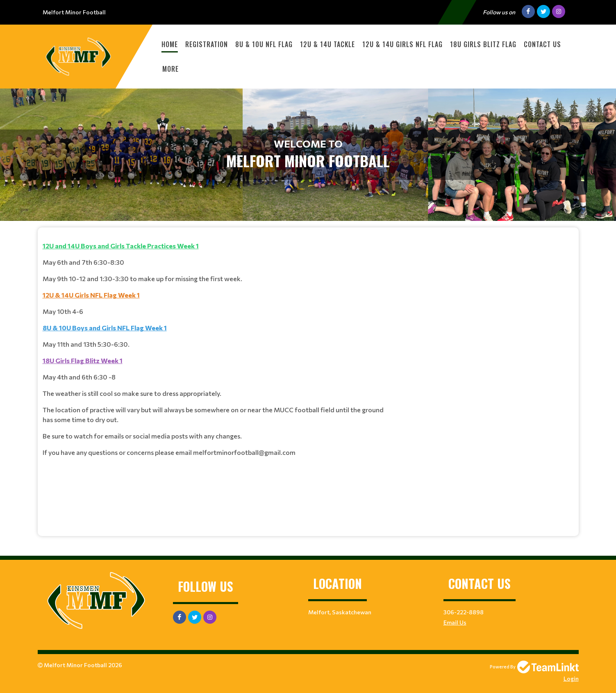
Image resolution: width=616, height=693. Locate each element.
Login (571, 678)
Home (170, 44)
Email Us (455, 622)
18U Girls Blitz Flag (483, 44)
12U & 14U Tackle (327, 44)
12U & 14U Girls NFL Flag (402, 44)
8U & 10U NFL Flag (264, 44)
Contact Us (542, 44)
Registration (207, 44)
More (170, 69)
